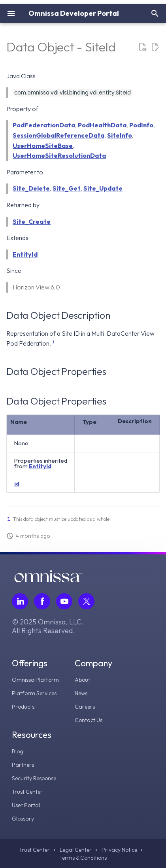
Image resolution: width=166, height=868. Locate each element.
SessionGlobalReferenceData (58, 135)
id (17, 483)
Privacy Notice (119, 850)
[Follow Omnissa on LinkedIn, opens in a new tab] (20, 601)
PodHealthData (102, 125)
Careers (85, 707)
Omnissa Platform (35, 680)
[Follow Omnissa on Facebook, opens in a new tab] (42, 601)
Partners (23, 765)
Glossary (23, 819)
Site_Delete (31, 188)
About (82, 680)
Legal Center (76, 850)
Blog (18, 751)
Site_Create (32, 221)
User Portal (26, 805)
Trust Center (27, 792)
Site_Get (67, 188)
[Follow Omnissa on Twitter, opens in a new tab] (86, 601)
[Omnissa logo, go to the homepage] (48, 580)
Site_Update (103, 188)
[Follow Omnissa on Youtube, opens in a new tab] (64, 601)
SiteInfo (120, 135)
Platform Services (34, 693)
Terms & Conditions (83, 858)
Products (23, 707)
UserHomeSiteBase (43, 146)
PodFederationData (44, 125)
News (81, 693)
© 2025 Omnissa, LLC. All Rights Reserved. (48, 626)
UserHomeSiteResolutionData (59, 155)
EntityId (25, 254)
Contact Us (89, 720)
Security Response (34, 778)
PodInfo (141, 125)
